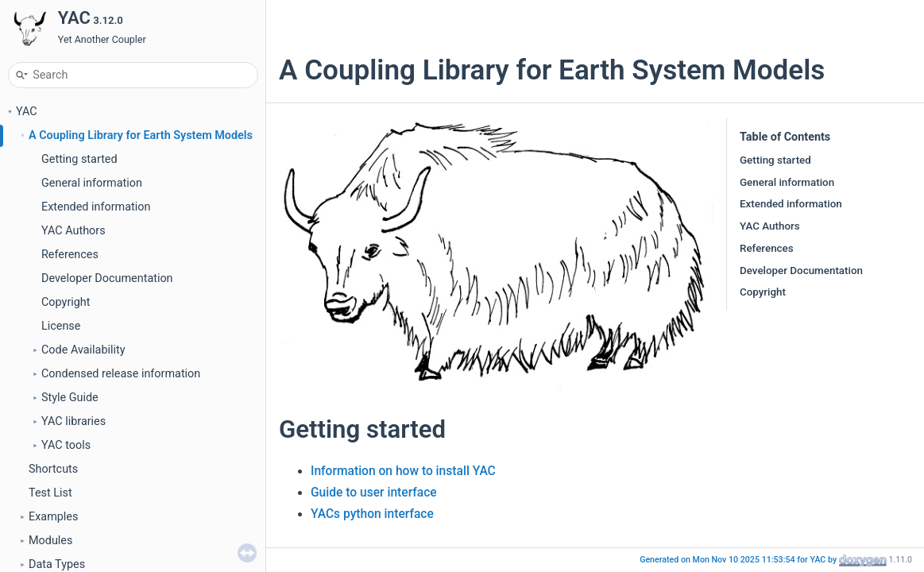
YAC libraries (73, 421)
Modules (50, 541)
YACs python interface (372, 514)
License (61, 326)
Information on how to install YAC (403, 471)
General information (92, 183)
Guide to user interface (374, 493)
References (70, 255)
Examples (53, 517)
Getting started (79, 159)
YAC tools (66, 445)
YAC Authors (73, 231)
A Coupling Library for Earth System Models (141, 135)
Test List (50, 493)
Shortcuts (53, 469)
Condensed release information (121, 374)
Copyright (66, 302)
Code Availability (83, 350)
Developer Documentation (107, 278)
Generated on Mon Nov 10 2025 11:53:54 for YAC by (739, 560)
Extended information (96, 207)
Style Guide (70, 398)
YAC (27, 112)
